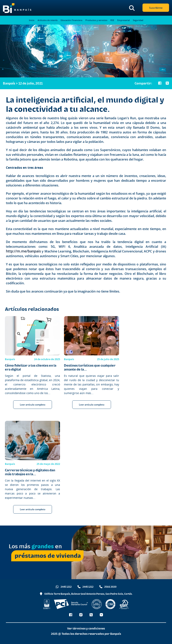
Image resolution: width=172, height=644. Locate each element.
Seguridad (138, 20)
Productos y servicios (96, 20)
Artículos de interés (48, 20)
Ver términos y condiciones (86, 628)
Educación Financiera (71, 20)
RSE (112, 20)
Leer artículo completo (33, 405)
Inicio (32, 20)
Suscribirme (156, 8)
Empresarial (123, 20)
